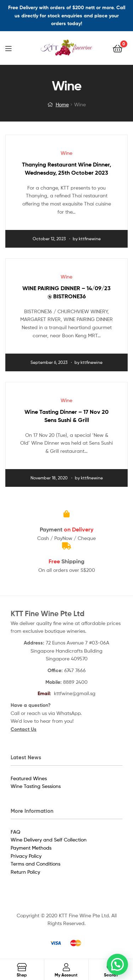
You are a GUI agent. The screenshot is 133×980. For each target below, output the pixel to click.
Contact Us (24, 729)
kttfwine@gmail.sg (75, 693)
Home (62, 104)
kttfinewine (90, 239)
